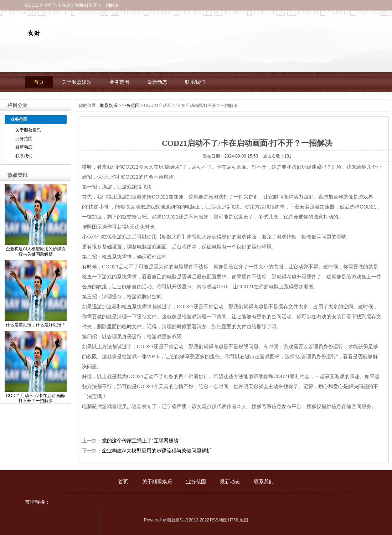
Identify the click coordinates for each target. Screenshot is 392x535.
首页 (39, 82)
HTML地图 (238, 520)
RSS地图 (219, 520)
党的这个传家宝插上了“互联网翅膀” (141, 441)
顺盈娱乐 (109, 106)
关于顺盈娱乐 (77, 82)
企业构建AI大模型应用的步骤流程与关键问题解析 (157, 451)
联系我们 (195, 82)
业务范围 (119, 82)
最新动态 (157, 82)
